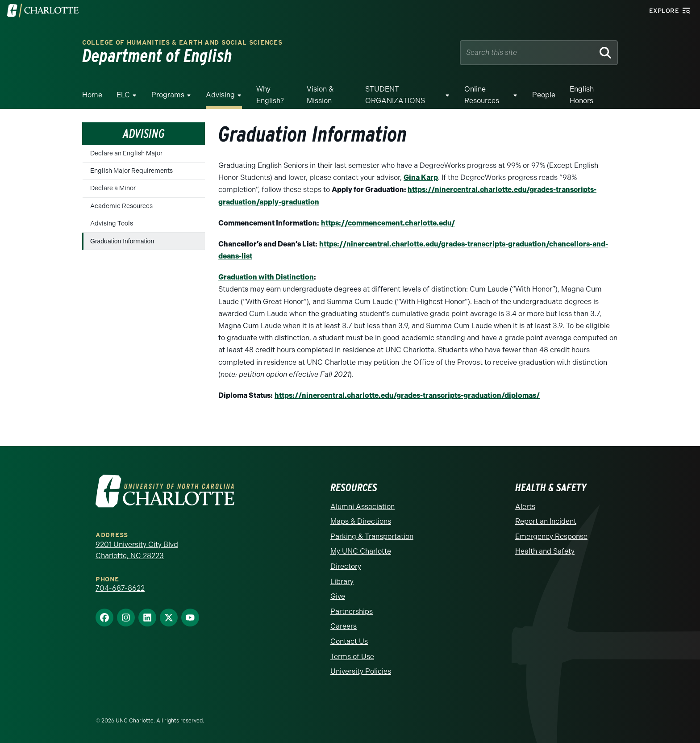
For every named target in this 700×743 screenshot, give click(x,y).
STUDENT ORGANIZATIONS (395, 95)
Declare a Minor (113, 188)
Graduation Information (122, 241)
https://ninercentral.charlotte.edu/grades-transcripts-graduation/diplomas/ (407, 395)
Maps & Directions (361, 521)
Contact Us (349, 641)
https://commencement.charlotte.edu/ (388, 223)
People (544, 95)
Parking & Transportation (372, 536)
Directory (346, 566)
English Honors (582, 95)
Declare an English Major (126, 153)
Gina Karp (421, 177)
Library (342, 582)
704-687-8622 (120, 588)
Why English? (270, 95)
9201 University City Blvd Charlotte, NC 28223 (137, 550)
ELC (123, 95)
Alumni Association (362, 507)
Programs (168, 95)
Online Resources (482, 95)
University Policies (361, 671)
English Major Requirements (131, 171)
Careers (344, 626)
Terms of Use (352, 657)
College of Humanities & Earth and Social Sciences (182, 43)
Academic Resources (121, 206)
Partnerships (352, 612)
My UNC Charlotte (361, 551)
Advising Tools (112, 223)
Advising (220, 95)
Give (338, 596)
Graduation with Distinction (266, 277)
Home (92, 95)
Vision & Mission (320, 95)
